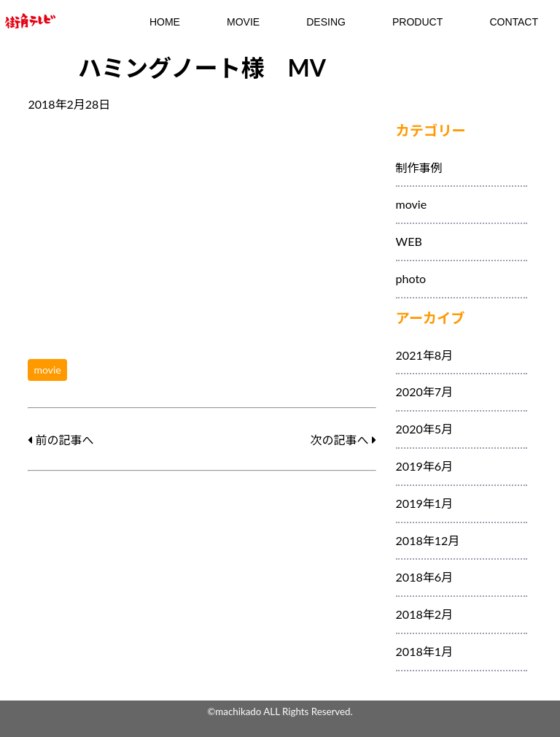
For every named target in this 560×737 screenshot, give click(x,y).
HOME (165, 22)
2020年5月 (424, 429)
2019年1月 (424, 503)
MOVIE (243, 22)
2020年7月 (424, 391)
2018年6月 (424, 577)
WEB (409, 241)
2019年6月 (424, 466)
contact (514, 22)
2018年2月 (424, 614)
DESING (326, 22)
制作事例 (419, 167)
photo (411, 278)
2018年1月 (424, 651)
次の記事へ (343, 440)
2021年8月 (424, 355)
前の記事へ (61, 440)
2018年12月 (428, 540)
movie (47, 370)
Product (417, 22)
